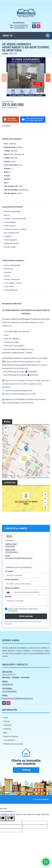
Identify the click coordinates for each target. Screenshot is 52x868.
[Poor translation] (10, 818)
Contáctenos (9, 740)
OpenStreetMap (44, 478)
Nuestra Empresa (11, 736)
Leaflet (29, 478)
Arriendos (8, 725)
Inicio (6, 718)
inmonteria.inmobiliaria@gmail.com (19, 558)
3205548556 (19, 28)
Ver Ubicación (22, 502)
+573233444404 (21, 25)
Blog (5, 733)
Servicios (7, 729)
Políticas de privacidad (13, 744)
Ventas (7, 721)
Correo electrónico (12, 580)
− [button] (6, 432)
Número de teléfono (13, 588)
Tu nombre (9, 571)
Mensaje (9, 597)
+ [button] (6, 428)
